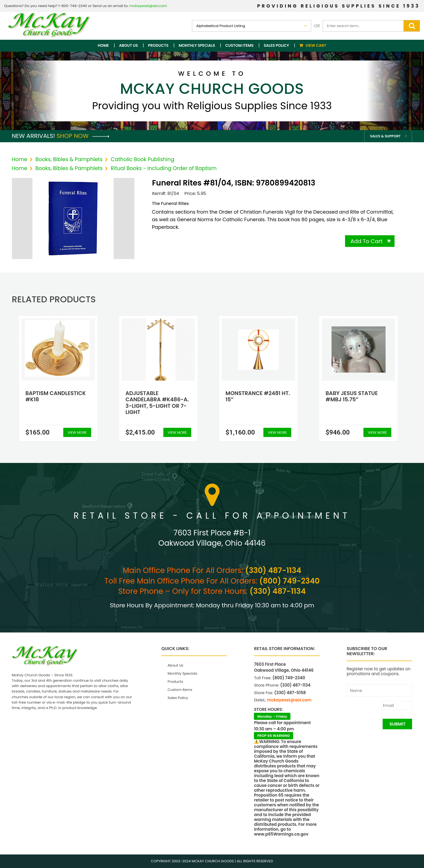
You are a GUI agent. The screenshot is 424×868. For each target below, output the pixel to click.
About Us (128, 45)
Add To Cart (367, 241)
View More (77, 433)
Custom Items (239, 45)
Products (158, 45)
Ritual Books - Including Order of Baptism (164, 168)
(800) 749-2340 (289, 581)
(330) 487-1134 (273, 570)
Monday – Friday (272, 716)
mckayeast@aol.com (148, 6)
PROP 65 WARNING (274, 736)
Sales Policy (276, 45)
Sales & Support (385, 136)
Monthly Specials (197, 45)
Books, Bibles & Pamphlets (69, 159)
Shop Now (83, 136)
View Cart (316, 45)
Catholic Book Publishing (143, 159)
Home (103, 45)
